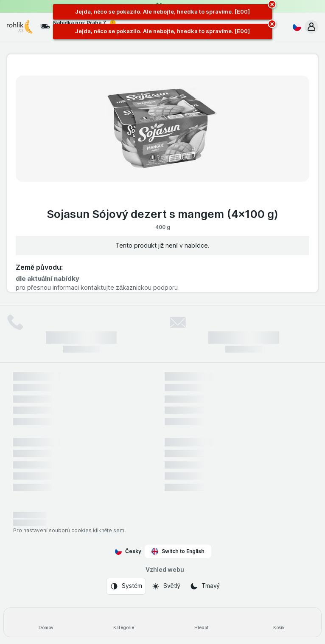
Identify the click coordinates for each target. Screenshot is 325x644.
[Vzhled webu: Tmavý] (205, 586)
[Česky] (295, 27)
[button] (311, 27)
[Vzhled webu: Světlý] (166, 586)
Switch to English (178, 551)
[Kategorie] (124, 622)
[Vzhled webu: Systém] (126, 586)
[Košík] (279, 622)
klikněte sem (109, 530)
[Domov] (46, 622)
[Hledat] (201, 622)
